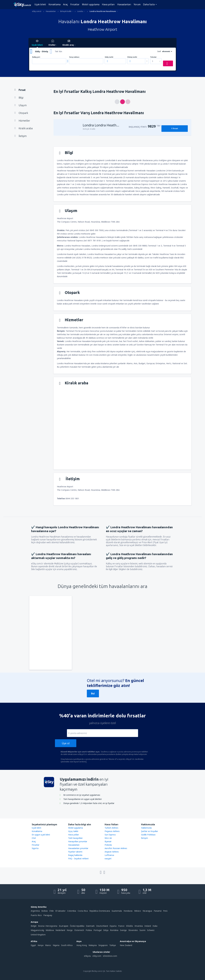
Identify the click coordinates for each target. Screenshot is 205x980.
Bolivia (44, 911)
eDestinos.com (110, 956)
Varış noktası (74, 57)
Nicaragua (147, 911)
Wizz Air (108, 838)
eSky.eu (87, 956)
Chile (51, 911)
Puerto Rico (36, 915)
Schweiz (151, 930)
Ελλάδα (129, 926)
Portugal (98, 930)
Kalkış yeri (36, 57)
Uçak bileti (40, 4)
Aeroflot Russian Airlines (116, 848)
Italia (155, 926)
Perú (165, 911)
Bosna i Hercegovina (48, 926)
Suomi (142, 930)
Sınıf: (159, 51)
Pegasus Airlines (112, 831)
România (114, 930)
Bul (93, 693)
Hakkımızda (146, 828)
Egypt (33, 945)
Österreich (79, 930)
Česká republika (77, 926)
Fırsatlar (75, 4)
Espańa (113, 926)
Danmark (90, 926)
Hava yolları (108, 4)
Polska (89, 930)
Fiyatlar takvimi (75, 852)
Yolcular (153, 57)
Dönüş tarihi (132, 57)
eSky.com (97, 956)
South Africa (67, 945)
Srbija (106, 930)
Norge (70, 930)
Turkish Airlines (111, 828)
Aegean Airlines (112, 852)
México (138, 911)
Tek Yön (58, 51)
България (64, 926)
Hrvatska (139, 926)
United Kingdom (38, 935)
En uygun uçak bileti (41, 835)
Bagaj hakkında (75, 855)
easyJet (108, 858)
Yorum (137, 4)
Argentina (35, 911)
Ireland (148, 926)
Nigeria (56, 945)
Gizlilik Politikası (148, 835)
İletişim (144, 838)
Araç (65, 4)
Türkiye (113, 945)
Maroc (48, 945)
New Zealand (126, 945)
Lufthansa (109, 855)
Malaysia (93, 945)
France (121, 926)
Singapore (103, 945)
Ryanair (108, 841)
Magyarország (37, 930)
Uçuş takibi (73, 831)
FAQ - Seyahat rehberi (78, 858)
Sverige (123, 930)
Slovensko (133, 930)
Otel (34, 838)
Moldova (50, 930)
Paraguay (48, 915)
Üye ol (66, 743)
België (34, 926)
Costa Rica (83, 911)
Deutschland (102, 926)
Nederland (60, 930)
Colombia (72, 911)
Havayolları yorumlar (78, 841)
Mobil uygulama (91, 4)
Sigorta (35, 848)
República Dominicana (100, 911)
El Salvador (60, 911)
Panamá (158, 911)
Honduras (128, 911)
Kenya (41, 945)
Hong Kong (82, 945)
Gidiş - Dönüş (42, 51)
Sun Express (110, 835)
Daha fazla (149, 4)
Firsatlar (36, 845)
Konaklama (55, 4)
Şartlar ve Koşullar (149, 831)
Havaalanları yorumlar (78, 848)
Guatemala (117, 911)
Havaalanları (124, 4)
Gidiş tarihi (109, 57)
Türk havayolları (75, 838)
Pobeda (108, 845)
